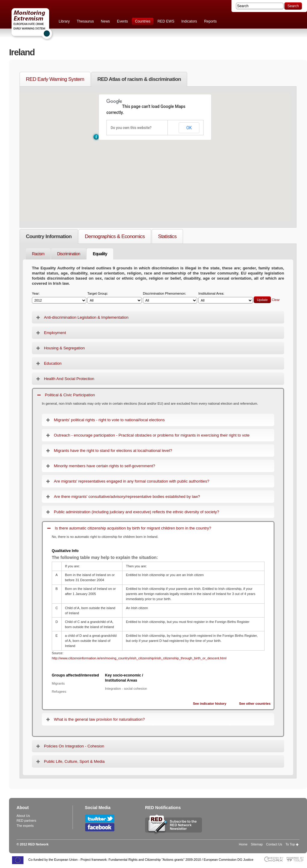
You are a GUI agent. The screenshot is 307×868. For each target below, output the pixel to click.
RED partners (26, 820)
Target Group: (115, 298)
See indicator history (210, 704)
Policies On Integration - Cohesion (74, 746)
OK (189, 128)
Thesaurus (85, 21)
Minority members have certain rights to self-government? (104, 466)
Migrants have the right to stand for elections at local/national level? (113, 451)
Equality (100, 254)
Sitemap (257, 844)
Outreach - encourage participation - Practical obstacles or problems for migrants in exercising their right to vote (152, 435)
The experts (25, 826)
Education (53, 363)
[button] (96, 137)
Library (64, 21)
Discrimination (69, 254)
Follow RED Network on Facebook (100, 827)
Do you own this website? (131, 128)
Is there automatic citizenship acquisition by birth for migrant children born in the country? (133, 528)
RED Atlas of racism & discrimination (139, 79)
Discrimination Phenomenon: (170, 298)
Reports (210, 21)
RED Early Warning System (55, 79)
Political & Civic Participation (70, 395)
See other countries (255, 704)
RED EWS (166, 21)
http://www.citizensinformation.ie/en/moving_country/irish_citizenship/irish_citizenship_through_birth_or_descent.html (139, 658)
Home (243, 844)
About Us (23, 816)
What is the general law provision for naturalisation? (99, 719)
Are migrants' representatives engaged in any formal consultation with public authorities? (132, 481)
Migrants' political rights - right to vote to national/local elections (109, 420)
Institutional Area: (226, 298)
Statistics (167, 236)
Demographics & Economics (115, 236)
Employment (55, 333)
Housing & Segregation (64, 348)
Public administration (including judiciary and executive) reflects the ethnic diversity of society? (136, 512)
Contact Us (274, 844)
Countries (143, 21)
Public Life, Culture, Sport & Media (74, 761)
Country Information (49, 236)
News (105, 21)
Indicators (189, 21)
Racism (38, 254)
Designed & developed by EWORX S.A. (273, 859)
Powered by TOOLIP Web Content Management (297, 859)
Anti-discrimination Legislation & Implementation (86, 317)
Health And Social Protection (69, 379)
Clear (276, 300)
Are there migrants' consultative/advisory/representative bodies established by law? (127, 497)
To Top (290, 844)
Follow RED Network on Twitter (100, 819)
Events (122, 21)
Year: (59, 298)
